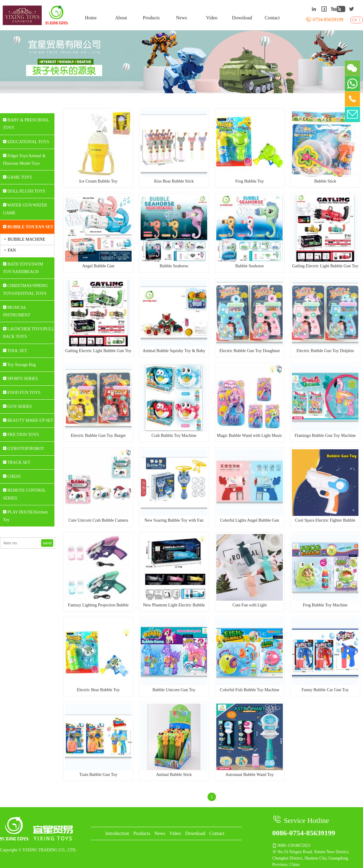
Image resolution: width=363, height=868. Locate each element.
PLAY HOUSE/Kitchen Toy (25, 516)
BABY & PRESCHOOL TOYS (26, 124)
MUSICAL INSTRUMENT (17, 311)
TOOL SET (15, 351)
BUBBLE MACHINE (24, 239)
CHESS (12, 476)
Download (242, 18)
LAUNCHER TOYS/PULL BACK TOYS (29, 333)
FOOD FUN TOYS (22, 393)
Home (91, 18)
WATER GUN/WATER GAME (25, 209)
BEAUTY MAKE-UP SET (28, 420)
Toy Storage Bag (19, 365)
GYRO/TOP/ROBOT (24, 449)
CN (357, 20)
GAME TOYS (17, 177)
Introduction (117, 833)
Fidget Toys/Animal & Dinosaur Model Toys (24, 160)
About (121, 18)
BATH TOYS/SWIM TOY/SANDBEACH (23, 268)
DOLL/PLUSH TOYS (24, 191)
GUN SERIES (17, 406)
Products (151, 18)
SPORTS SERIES (20, 379)
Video (212, 18)
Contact (272, 18)
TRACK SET (17, 462)
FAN (10, 250)
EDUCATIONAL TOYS (26, 142)
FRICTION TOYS (21, 435)
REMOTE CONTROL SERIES (25, 494)
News (181, 18)
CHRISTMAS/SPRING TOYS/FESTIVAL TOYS (25, 289)
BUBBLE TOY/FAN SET (28, 227)
